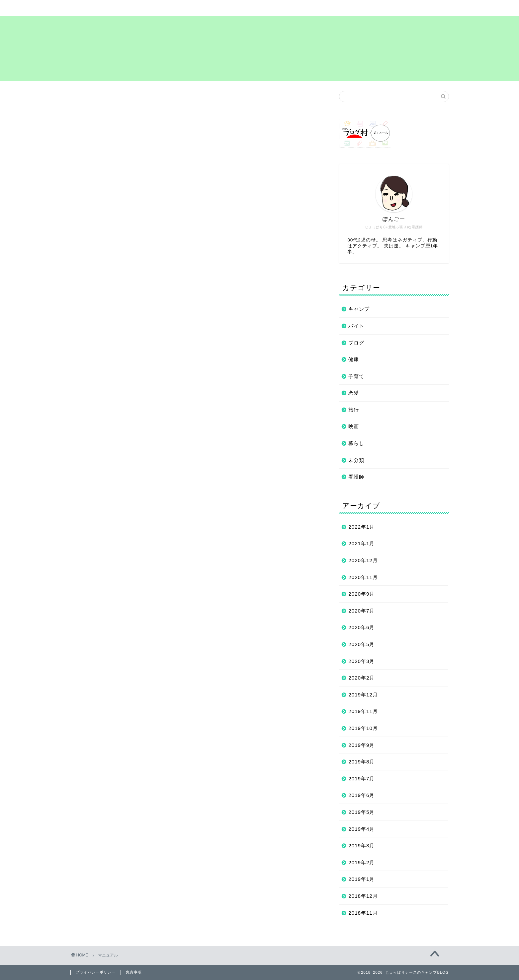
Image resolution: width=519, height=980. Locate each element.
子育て (356, 376)
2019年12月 (363, 695)
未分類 (356, 460)
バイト (356, 326)
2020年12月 (363, 560)
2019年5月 (361, 812)
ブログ (356, 343)
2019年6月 (361, 795)
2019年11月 (363, 711)
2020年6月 (361, 627)
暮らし (356, 443)
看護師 (356, 477)
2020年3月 (361, 661)
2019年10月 (363, 728)
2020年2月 (361, 678)
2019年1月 (361, 879)
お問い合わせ (388, 8)
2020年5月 (361, 644)
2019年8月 (361, 762)
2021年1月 (361, 543)
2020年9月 (361, 594)
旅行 (354, 410)
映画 (354, 426)
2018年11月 (363, 913)
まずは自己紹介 (247, 8)
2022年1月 (361, 527)
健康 (354, 359)
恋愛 (354, 393)
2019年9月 (361, 745)
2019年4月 (361, 829)
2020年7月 (361, 611)
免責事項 (134, 972)
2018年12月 (363, 896)
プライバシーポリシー (317, 8)
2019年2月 (361, 862)
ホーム (106, 8)
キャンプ (359, 309)
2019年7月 (361, 779)
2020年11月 (363, 577)
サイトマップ (176, 8)
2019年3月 (361, 846)
